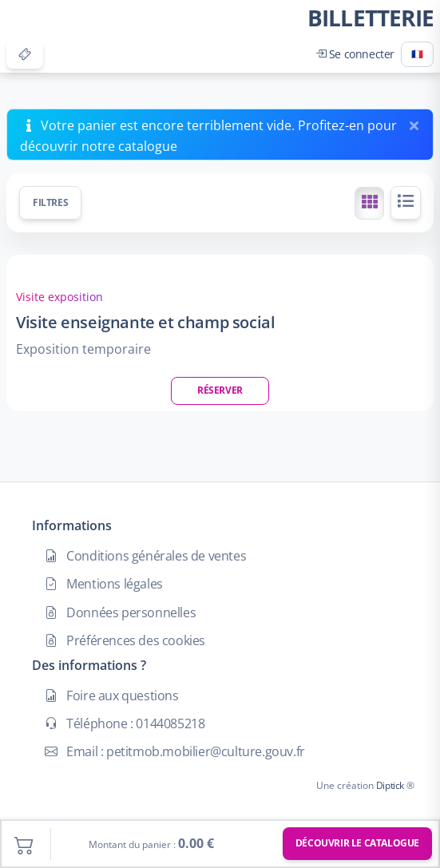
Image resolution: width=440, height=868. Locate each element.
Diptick (389, 785)
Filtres (50, 202)
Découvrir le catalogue (357, 843)
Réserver (220, 390)
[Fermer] (417, 122)
